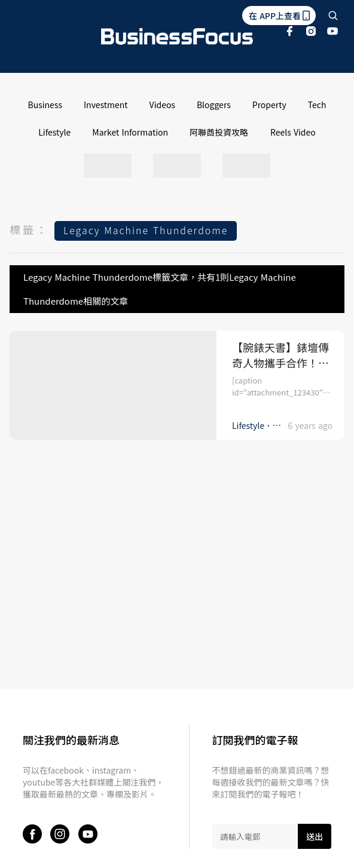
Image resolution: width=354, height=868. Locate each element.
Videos (162, 105)
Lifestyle (54, 132)
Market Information (130, 132)
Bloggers (214, 105)
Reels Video (293, 132)
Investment (106, 105)
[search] (333, 16)
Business (45, 105)
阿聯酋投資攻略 (219, 132)
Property (269, 105)
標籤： (29, 229)
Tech (317, 105)
